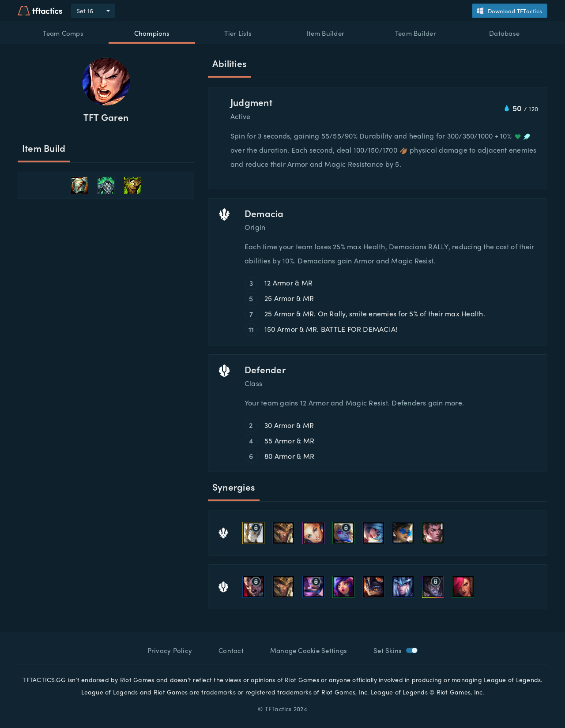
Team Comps (63, 33)
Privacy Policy (170, 650)
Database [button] (504, 33)
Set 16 (85, 11)
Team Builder (416, 33)
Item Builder (325, 33)
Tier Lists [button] (238, 33)
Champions (152, 33)
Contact (231, 650)
